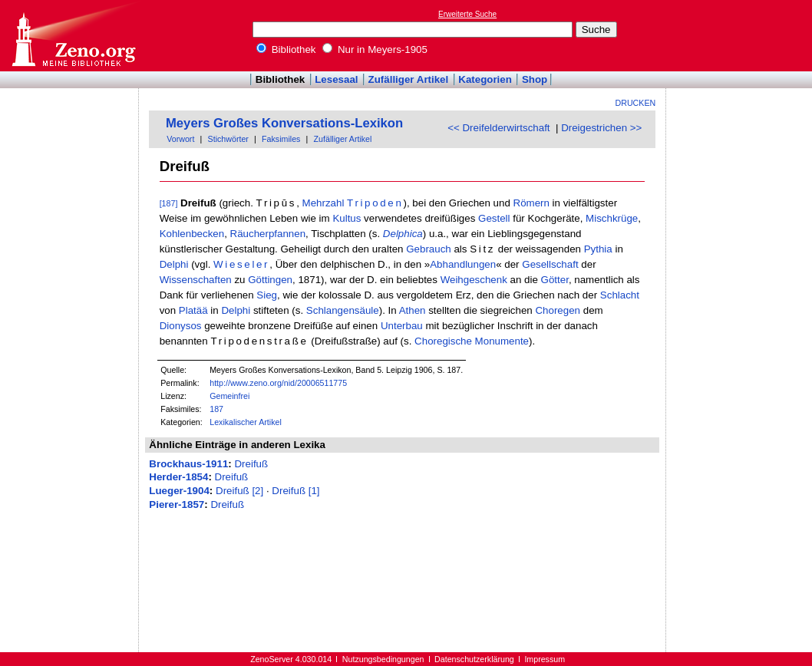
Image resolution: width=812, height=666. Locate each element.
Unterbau (402, 326)
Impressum (545, 659)
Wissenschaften (196, 280)
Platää (193, 310)
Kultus (347, 218)
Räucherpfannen (268, 234)
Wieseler (241, 264)
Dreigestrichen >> (601, 128)
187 (216, 409)
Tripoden (375, 203)
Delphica (403, 234)
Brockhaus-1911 (188, 464)
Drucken (636, 103)
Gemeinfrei (229, 396)
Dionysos (181, 326)
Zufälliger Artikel (409, 79)
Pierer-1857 (177, 504)
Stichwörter (228, 139)
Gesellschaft (550, 264)
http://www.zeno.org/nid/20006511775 (278, 383)
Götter (555, 280)
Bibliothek (286, 49)
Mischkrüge (612, 218)
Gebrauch (429, 249)
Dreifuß (251, 464)
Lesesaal (336, 79)
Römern (531, 203)
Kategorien (485, 79)
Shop (535, 79)
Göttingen (270, 280)
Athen (413, 310)
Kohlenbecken (192, 234)
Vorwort (180, 139)
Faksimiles (281, 139)
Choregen (558, 310)
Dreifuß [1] (295, 491)
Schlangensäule (343, 310)
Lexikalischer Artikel (246, 422)
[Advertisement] (741, 35)
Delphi (174, 264)
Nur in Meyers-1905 (375, 49)
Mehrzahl (323, 203)
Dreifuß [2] (239, 491)
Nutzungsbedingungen (383, 659)
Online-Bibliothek (73, 36)
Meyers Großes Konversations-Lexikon (284, 123)
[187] (169, 203)
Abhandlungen (463, 264)
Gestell (494, 218)
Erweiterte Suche (467, 14)
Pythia (598, 249)
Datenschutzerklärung (474, 659)
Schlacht (620, 295)
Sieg (267, 295)
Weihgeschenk (474, 280)
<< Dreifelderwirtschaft (498, 128)
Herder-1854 (178, 477)
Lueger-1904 (179, 491)
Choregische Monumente (472, 341)
